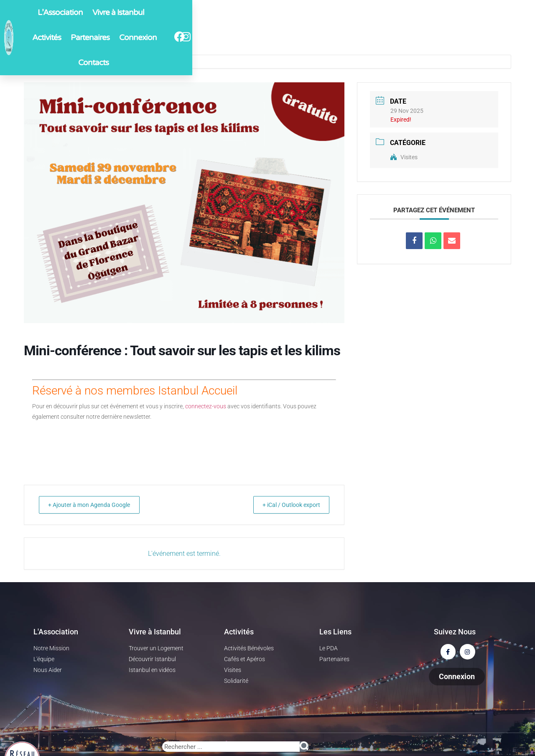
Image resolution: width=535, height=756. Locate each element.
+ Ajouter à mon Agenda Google (96, 505)
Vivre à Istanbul (206, 37)
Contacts (387, 37)
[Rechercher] (304, 747)
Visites (404, 157)
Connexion (346, 37)
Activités (256, 37)
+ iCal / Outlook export (285, 505)
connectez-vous (206, 406)
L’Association (148, 37)
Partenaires (300, 37)
